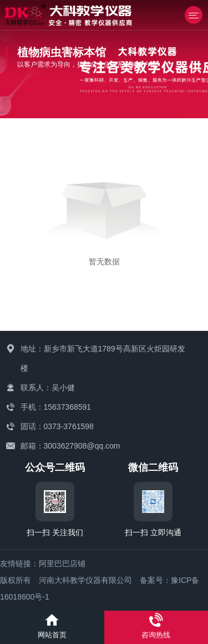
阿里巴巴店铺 (62, 563)
